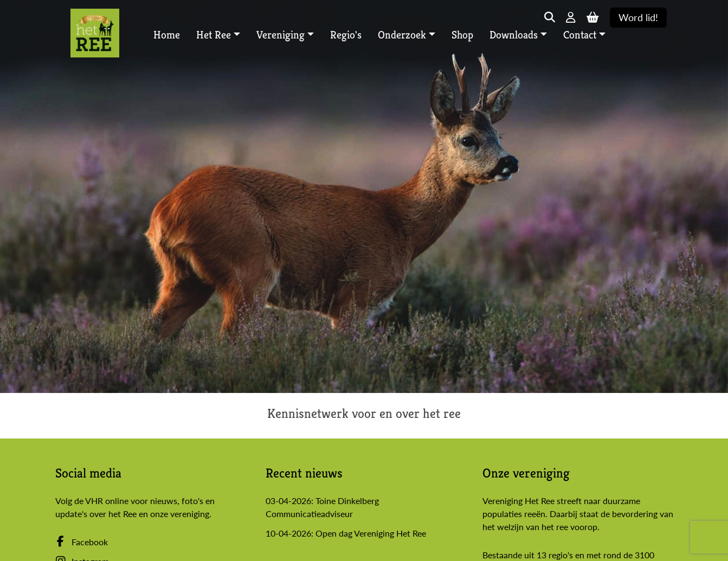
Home (167, 35)
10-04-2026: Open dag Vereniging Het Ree (346, 533)
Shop (462, 35)
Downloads (514, 35)
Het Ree (214, 35)
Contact (580, 35)
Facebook (82, 542)
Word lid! (638, 18)
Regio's (346, 35)
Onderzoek (402, 35)
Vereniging (281, 35)
